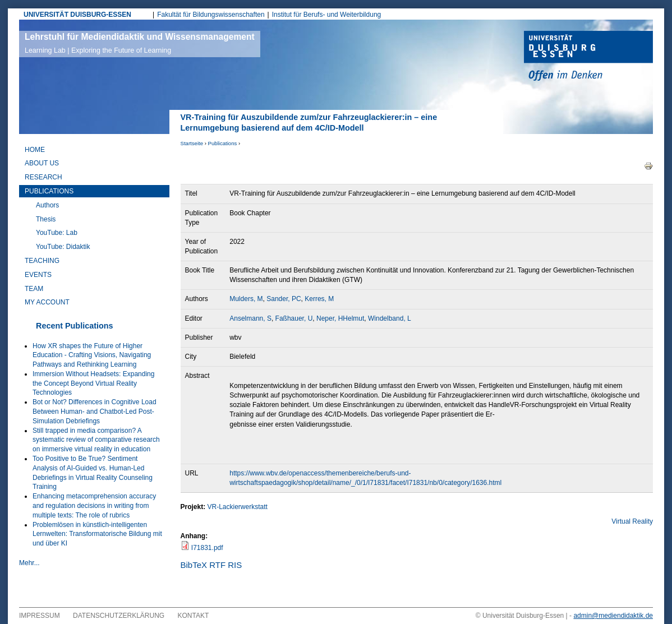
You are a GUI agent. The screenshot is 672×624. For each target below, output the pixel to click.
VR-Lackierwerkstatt (238, 507)
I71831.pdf (207, 548)
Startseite (192, 143)
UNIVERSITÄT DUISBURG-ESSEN (77, 15)
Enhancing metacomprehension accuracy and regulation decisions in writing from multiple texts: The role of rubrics (94, 506)
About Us (42, 163)
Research (43, 177)
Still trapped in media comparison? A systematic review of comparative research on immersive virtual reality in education (96, 440)
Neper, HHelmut (340, 318)
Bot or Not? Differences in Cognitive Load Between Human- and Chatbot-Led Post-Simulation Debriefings (95, 412)
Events (38, 275)
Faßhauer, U (294, 318)
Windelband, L (390, 318)
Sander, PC (284, 299)
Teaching (42, 261)
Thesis (46, 219)
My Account (47, 302)
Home (35, 150)
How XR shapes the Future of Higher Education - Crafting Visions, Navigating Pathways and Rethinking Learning (92, 355)
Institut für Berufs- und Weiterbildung (327, 15)
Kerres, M (319, 299)
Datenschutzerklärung (119, 616)
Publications (223, 143)
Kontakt (194, 616)
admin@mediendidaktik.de (613, 616)
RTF (217, 565)
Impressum (40, 616)
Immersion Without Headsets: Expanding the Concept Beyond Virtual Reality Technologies (93, 383)
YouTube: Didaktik (63, 247)
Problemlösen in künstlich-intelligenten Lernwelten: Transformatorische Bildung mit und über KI (97, 534)
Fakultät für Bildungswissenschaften (211, 15)
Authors (47, 205)
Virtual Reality (632, 521)
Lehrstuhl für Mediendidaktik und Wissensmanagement (140, 43)
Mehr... (29, 563)
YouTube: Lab (57, 233)
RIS (235, 565)
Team (34, 289)
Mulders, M (246, 299)
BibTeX (194, 565)
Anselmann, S (250, 318)
